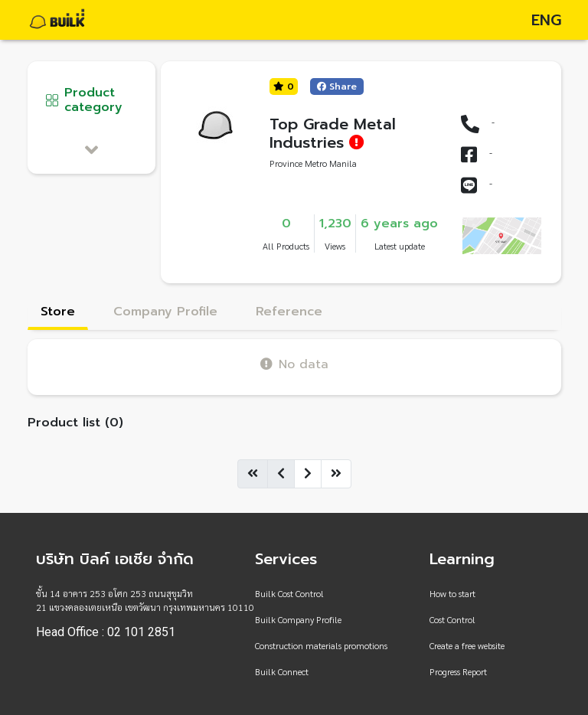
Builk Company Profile (298, 619)
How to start (452, 593)
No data (294, 364)
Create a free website (467, 645)
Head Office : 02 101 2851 (106, 632)
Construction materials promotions (321, 645)
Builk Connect (282, 671)
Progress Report (458, 671)
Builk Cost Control (289, 593)
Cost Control (452, 619)
